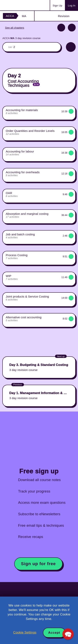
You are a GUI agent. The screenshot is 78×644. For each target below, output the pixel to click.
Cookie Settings (25, 632)
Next (72, 28)
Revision (64, 16)
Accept (54, 633)
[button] (68, 634)
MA (24, 16)
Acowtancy (18, 5)
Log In (72, 6)
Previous (61, 28)
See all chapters (15, 28)
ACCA (10, 16)
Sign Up (57, 6)
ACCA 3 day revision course (21, 38)
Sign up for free (38, 564)
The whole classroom (32, 47)
